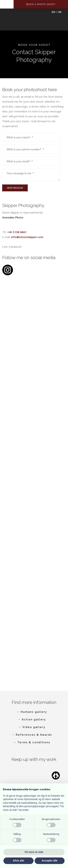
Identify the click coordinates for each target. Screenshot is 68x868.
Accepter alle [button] (50, 861)
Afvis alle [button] (18, 861)
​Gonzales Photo (13, 217)
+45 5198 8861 (17, 232)
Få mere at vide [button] (34, 852)
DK (53, 12)
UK (60, 12)
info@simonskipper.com (27, 237)
